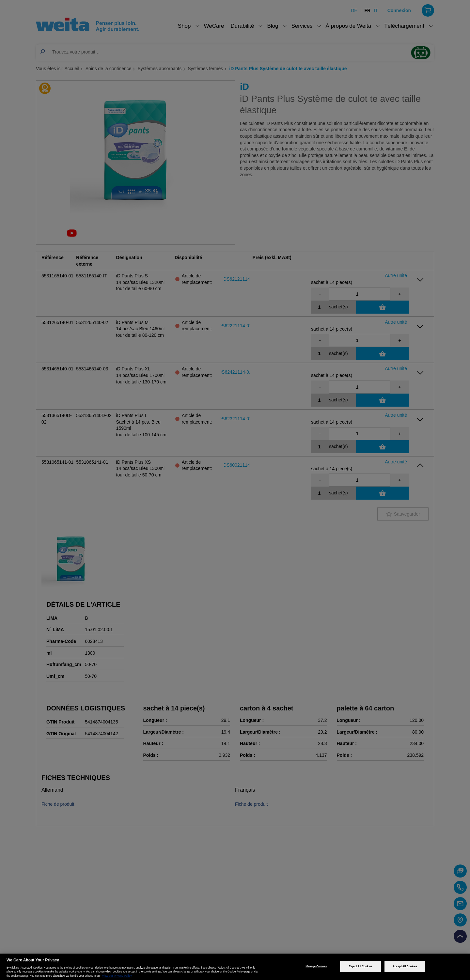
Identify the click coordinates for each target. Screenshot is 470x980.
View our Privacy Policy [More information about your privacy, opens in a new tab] (117, 976)
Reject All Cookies (361, 966)
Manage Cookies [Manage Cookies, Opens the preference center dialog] (316, 966)
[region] (235, 967)
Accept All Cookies (405, 966)
